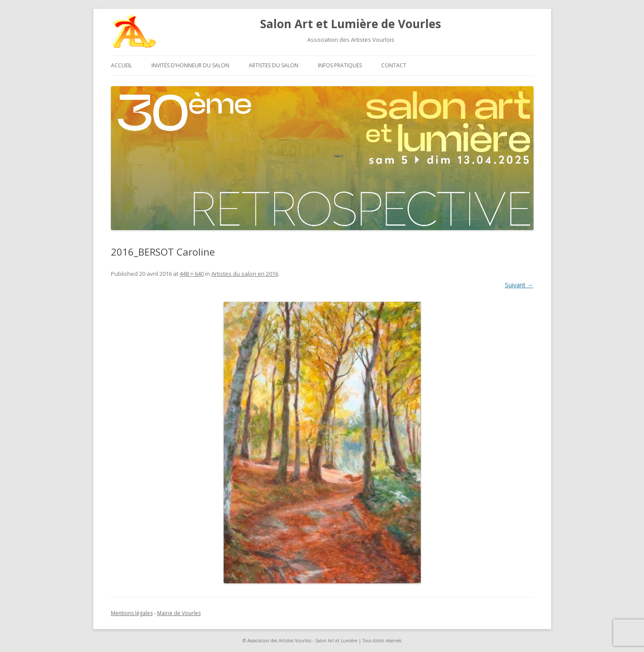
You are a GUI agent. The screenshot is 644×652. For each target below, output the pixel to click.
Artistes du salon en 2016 (245, 274)
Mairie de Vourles (179, 613)
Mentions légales (132, 613)
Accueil (121, 65)
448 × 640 (192, 274)
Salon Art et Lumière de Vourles (351, 24)
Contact (394, 65)
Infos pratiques (340, 65)
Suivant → (519, 285)
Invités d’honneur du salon (190, 65)
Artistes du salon (274, 65)
